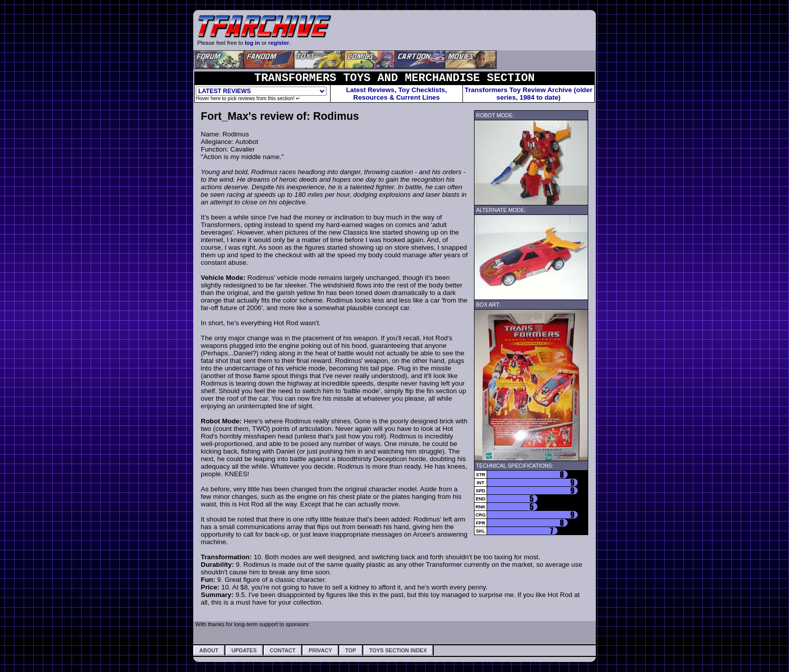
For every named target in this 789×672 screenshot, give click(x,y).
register (279, 43)
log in (252, 43)
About (209, 650)
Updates (244, 650)
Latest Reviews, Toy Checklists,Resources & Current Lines (397, 94)
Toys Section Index (398, 650)
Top (351, 650)
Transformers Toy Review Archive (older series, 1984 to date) (528, 94)
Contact (283, 650)
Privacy (320, 650)
